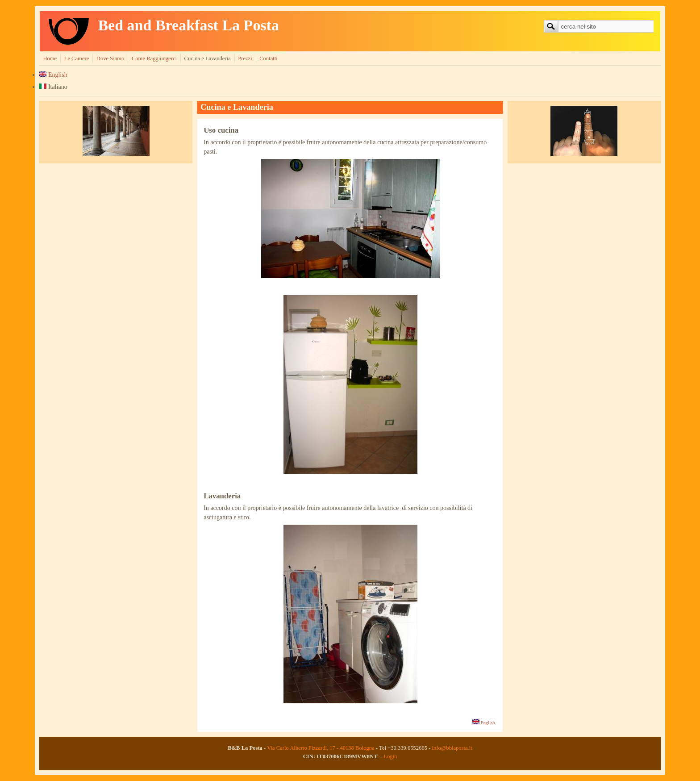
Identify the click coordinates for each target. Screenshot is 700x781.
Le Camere (77, 58)
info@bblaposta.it (452, 748)
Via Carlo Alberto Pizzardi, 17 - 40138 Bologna (321, 748)
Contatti (269, 58)
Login (390, 756)
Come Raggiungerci (154, 58)
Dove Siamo (110, 58)
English (53, 75)
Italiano (53, 87)
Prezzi (245, 58)
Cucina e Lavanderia (207, 58)
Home (50, 58)
